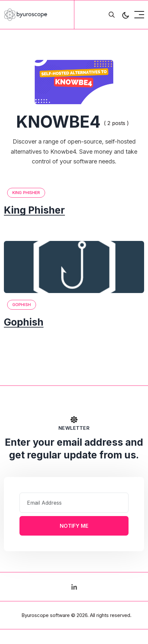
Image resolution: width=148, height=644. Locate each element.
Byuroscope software (46, 615)
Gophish (22, 305)
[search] (112, 15)
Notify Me (74, 526)
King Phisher (26, 193)
